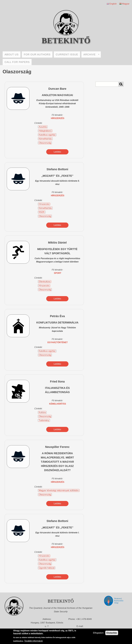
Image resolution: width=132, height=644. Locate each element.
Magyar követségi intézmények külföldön (59, 490)
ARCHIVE (91, 54)
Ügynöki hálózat (47, 568)
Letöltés (57, 152)
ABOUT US (12, 54)
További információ (33, 641)
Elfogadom (98, 633)
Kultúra (42, 412)
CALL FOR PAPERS (17, 62)
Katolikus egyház (47, 135)
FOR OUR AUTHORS (37, 54)
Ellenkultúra (45, 282)
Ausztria (43, 127)
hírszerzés (58, 118)
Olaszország (45, 143)
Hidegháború (45, 131)
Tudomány (44, 420)
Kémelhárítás (45, 139)
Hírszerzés (44, 204)
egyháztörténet (58, 342)
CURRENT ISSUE (67, 54)
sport (58, 273)
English (112, 4)
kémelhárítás (58, 404)
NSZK (42, 212)
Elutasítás (112, 633)
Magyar (124, 4)
